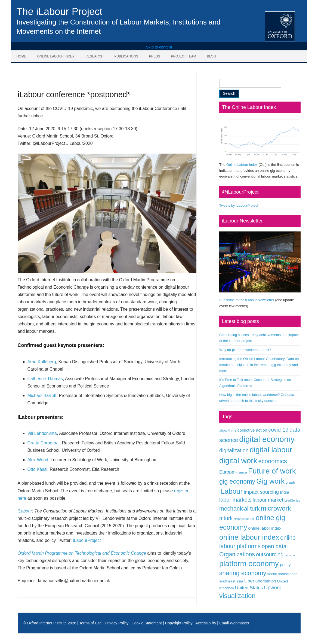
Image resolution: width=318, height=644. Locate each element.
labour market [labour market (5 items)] (268, 500)
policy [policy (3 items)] (285, 565)
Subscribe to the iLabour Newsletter (247, 300)
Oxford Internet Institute (47, 623)
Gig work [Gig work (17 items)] (270, 481)
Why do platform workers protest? (245, 350)
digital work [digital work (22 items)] (238, 461)
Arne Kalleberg (42, 362)
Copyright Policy (179, 623)
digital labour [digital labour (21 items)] (271, 450)
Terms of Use (90, 623)
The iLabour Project (60, 12)
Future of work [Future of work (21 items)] (272, 471)
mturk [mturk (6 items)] (226, 518)
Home (21, 56)
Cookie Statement (147, 623)
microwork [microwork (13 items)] (276, 508)
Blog (212, 56)
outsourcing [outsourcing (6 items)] (270, 554)
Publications (126, 56)
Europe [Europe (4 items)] (227, 472)
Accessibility (206, 623)
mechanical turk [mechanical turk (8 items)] (239, 509)
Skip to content (159, 47)
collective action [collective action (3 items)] (252, 430)
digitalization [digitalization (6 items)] (234, 450)
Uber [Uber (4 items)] (249, 581)
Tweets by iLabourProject (239, 205)
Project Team (183, 56)
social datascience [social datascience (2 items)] (283, 574)
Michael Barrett (42, 396)
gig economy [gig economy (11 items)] (237, 481)
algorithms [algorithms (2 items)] (228, 430)
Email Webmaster (234, 623)
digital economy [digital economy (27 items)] (267, 439)
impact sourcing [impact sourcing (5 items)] (261, 492)
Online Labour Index (56, 56)
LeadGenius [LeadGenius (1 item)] (292, 500)
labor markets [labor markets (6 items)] (235, 500)
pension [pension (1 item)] (290, 555)
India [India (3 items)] (285, 492)
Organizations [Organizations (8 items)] (237, 554)
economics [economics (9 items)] (272, 461)
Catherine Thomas (45, 379)
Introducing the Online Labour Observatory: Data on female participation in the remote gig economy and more (259, 365)
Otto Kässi (37, 469)
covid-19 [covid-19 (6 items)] (278, 430)
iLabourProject (87, 540)
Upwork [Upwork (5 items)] (273, 587)
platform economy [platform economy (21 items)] (249, 564)
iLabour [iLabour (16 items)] (231, 491)
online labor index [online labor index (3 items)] (265, 528)
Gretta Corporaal (44, 443)
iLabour (25, 511)
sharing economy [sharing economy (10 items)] (243, 573)
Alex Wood (38, 460)
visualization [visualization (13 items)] (237, 596)
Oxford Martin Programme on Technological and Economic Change (82, 553)
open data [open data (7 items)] (274, 546)
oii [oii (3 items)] (253, 519)
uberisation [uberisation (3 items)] (266, 581)
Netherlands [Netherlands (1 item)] (241, 519)
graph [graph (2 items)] (290, 482)
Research (95, 56)
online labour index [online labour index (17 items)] (249, 537)
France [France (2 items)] (241, 472)
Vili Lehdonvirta (42, 433)
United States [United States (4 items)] (249, 588)
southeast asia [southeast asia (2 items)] (231, 581)
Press (155, 56)
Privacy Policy (117, 623)
